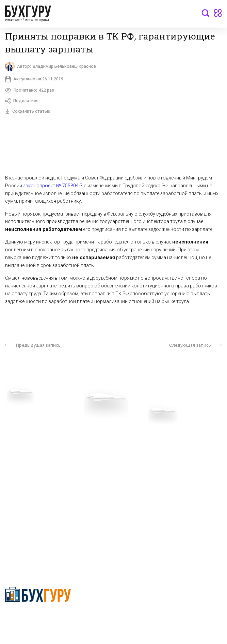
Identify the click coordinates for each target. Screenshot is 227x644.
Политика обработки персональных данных (163, 453)
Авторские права (25, 485)
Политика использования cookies (151, 464)
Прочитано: (30, 91)
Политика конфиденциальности (38, 618)
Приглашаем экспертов (31, 443)
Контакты (16, 464)
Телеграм (16, 453)
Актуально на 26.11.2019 (35, 80)
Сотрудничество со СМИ (141, 443)
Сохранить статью (28, 113)
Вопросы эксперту (26, 433)
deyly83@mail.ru (29, 544)
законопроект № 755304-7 (53, 187)
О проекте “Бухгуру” (136, 433)
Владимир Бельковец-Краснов (67, 67)
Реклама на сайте (25, 474)
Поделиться (23, 103)
